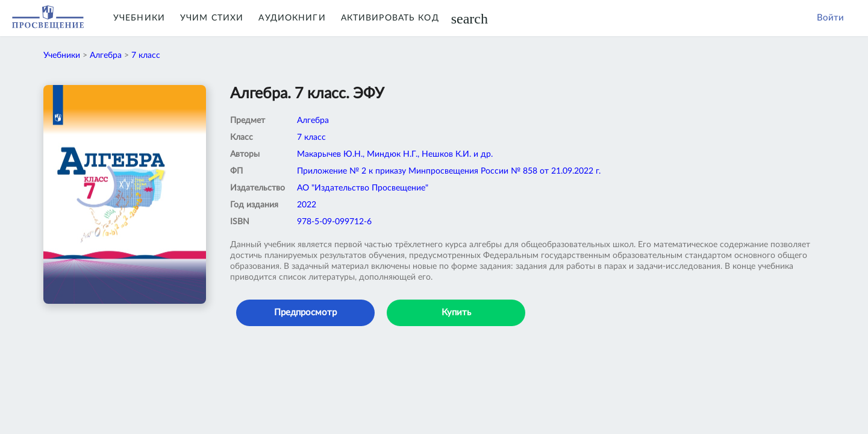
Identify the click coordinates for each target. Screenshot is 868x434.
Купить (456, 313)
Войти (830, 18)
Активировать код (390, 18)
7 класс (146, 55)
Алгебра (106, 55)
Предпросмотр (305, 313)
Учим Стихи (212, 18)
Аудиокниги (292, 18)
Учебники (139, 18)
